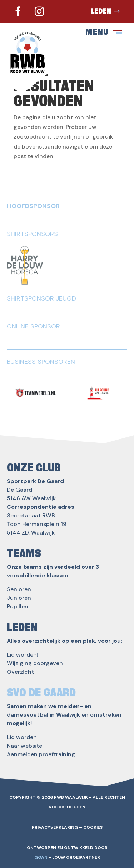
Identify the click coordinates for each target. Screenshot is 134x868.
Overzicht (20, 672)
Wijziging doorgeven (35, 663)
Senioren (19, 589)
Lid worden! (23, 655)
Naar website (24, 746)
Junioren (19, 598)
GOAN (41, 857)
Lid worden (22, 737)
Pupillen (18, 606)
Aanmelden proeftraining (41, 754)
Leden (101, 11)
